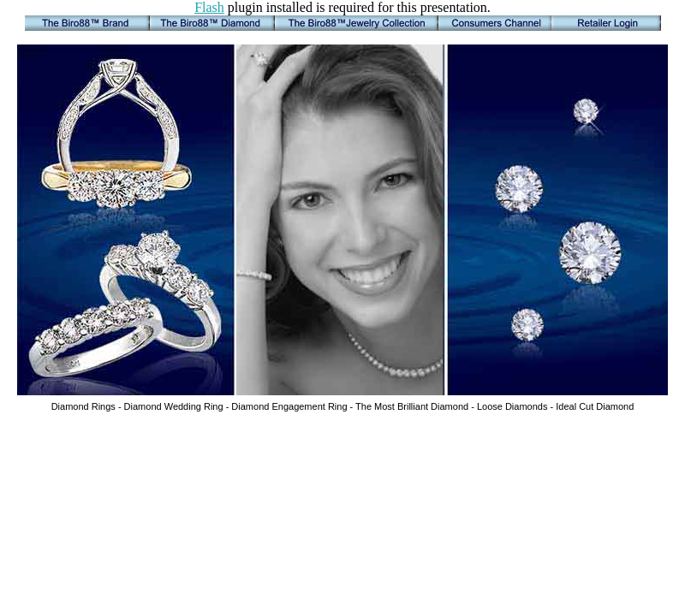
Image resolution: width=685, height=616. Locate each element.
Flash (209, 7)
